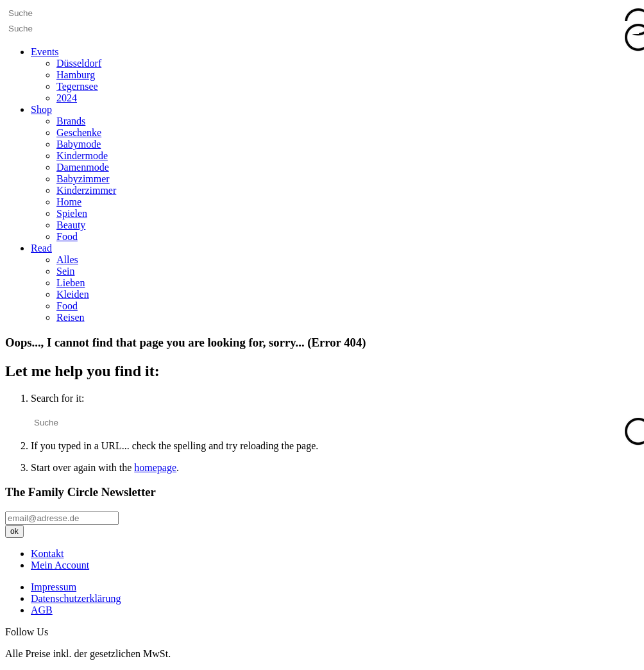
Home (69, 202)
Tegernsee (77, 86)
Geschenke (79, 133)
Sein (65, 271)
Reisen (71, 317)
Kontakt (47, 554)
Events (45, 52)
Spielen (72, 213)
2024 (67, 98)
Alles (67, 260)
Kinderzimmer (86, 190)
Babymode (79, 144)
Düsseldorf (79, 63)
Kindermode (82, 156)
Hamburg (76, 75)
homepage (155, 468)
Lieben (71, 283)
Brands (71, 121)
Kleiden (73, 294)
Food (67, 236)
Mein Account (60, 565)
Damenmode (83, 167)
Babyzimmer (83, 179)
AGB (42, 610)
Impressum (54, 587)
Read (41, 248)
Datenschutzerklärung (76, 598)
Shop (41, 109)
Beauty (71, 225)
